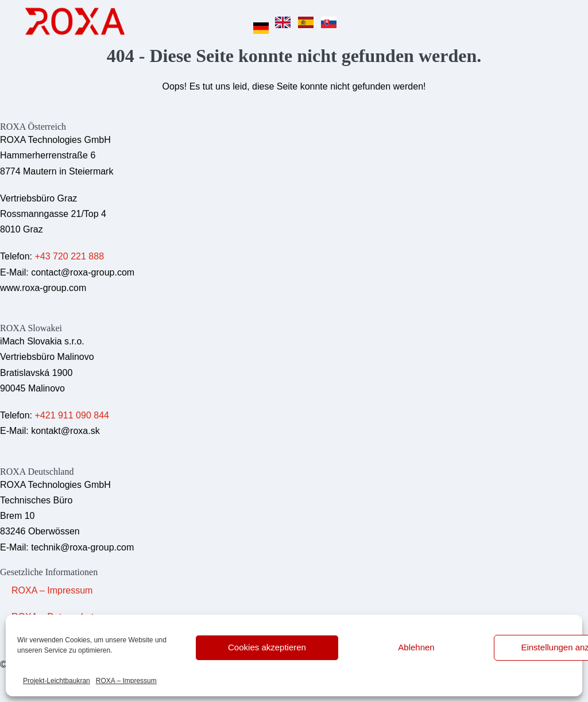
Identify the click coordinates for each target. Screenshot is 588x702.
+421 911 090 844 (71, 415)
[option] (286, 22)
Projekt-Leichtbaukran (57, 681)
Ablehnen (416, 647)
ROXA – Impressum (126, 681)
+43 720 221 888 (69, 256)
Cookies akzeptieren (267, 647)
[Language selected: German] (298, 21)
